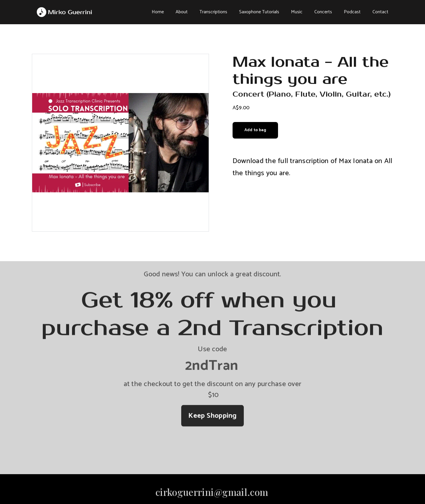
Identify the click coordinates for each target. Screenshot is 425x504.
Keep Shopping (212, 417)
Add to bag (255, 130)
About (182, 12)
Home (158, 12)
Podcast (352, 12)
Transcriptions (213, 12)
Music (297, 12)
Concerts (323, 12)
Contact (380, 12)
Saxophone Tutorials (259, 12)
